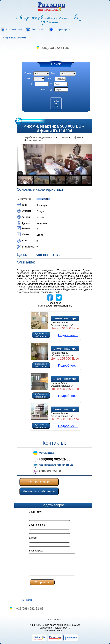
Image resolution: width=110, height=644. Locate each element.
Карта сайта (55, 620)
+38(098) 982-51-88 (55, 48)
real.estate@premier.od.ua (56, 465)
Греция (40, 211)
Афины (41, 217)
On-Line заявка (39, 482)
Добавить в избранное (41, 335)
